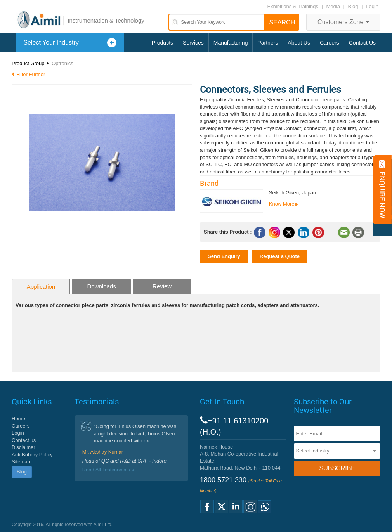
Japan (309, 193)
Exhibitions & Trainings (293, 6)
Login (372, 6)
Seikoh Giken (284, 193)
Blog (353, 6)
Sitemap (21, 462)
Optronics (62, 63)
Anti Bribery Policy (32, 455)
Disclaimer (23, 447)
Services (193, 43)
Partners (268, 43)
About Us (299, 43)
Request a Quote (280, 256)
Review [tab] (162, 286)
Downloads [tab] (101, 286)
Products (162, 43)
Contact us (24, 440)
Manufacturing (231, 43)
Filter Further (31, 74)
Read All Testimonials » (108, 470)
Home (18, 418)
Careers (330, 43)
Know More (282, 204)
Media (334, 6)
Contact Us (362, 43)
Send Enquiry (224, 256)
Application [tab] (41, 287)
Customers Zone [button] (343, 22)
